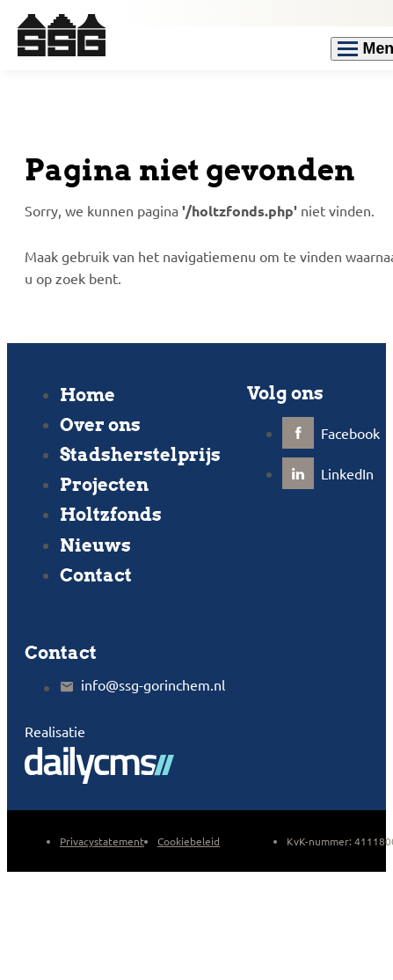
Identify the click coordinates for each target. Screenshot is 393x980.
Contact (96, 575)
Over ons (100, 425)
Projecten (104, 485)
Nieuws (95, 545)
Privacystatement (102, 841)
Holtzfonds (111, 515)
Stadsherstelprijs (140, 455)
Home (87, 395)
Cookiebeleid (189, 841)
